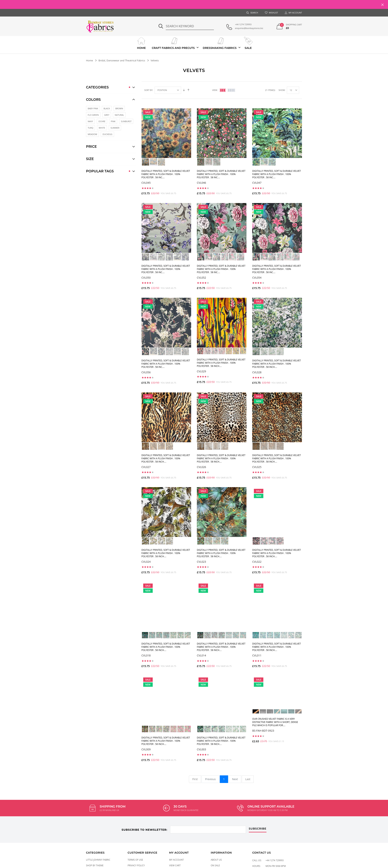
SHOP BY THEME (95, 865)
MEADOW (92, 134)
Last (248, 779)
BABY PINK (93, 108)
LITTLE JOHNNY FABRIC (98, 860)
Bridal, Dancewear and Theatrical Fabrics (122, 60)
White (102, 128)
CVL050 (146, 278)
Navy (90, 121)
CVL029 (201, 371)
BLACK (107, 108)
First (195, 779)
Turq (90, 128)
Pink (113, 121)
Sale (248, 43)
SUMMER (115, 128)
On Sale (215, 865)
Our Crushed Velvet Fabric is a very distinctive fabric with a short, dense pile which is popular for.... (275, 722)
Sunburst (126, 121)
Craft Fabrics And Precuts (173, 43)
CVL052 (201, 278)
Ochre (102, 121)
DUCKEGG (107, 134)
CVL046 (201, 183)
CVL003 (201, 749)
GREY (107, 115)
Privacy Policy (136, 865)
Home (141, 43)
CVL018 (146, 655)
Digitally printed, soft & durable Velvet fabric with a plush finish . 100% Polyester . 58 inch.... (221, 363)
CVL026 (201, 467)
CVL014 (201, 655)
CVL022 (257, 562)
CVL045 (146, 183)
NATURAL (119, 115)
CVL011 (257, 655)
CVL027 (146, 467)
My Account (176, 860)
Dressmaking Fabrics (220, 43)
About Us (216, 860)
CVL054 (257, 278)
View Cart (175, 865)
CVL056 (146, 372)
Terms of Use (135, 860)
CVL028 (257, 372)
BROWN (119, 108)
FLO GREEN (93, 115)
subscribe (258, 829)
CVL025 (257, 467)
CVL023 (201, 562)
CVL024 (146, 562)
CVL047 (257, 183)
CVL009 (146, 749)
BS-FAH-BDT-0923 (263, 731)
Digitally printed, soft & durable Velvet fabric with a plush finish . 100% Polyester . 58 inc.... (166, 174)
